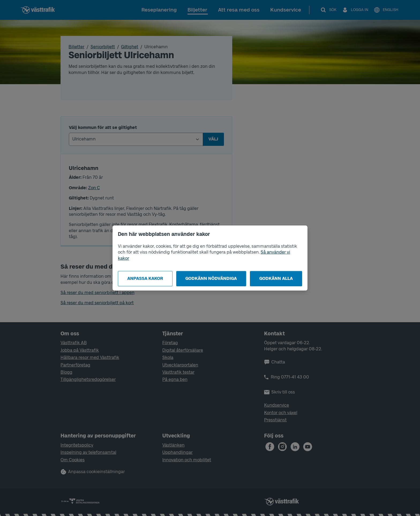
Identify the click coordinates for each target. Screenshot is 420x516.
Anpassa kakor (145, 278)
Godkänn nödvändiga (211, 278)
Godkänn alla (276, 278)
